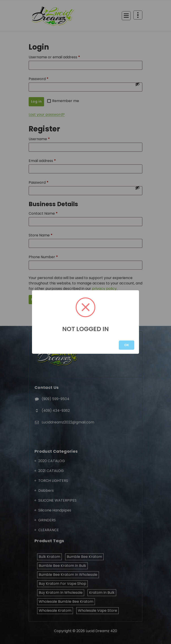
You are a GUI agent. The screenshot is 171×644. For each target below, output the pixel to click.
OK (127, 345)
